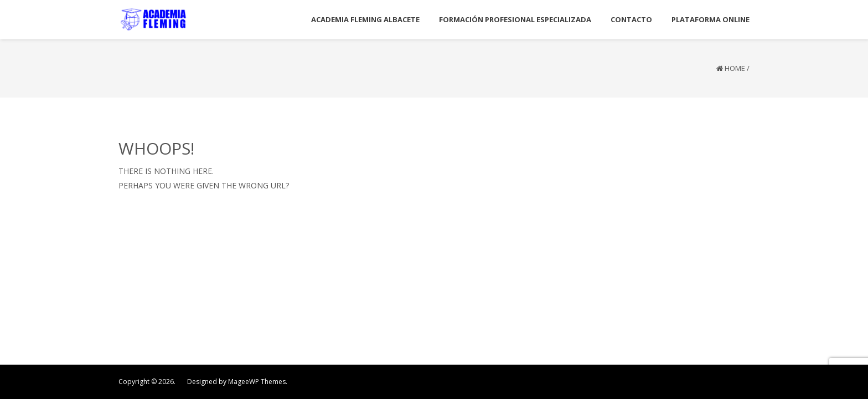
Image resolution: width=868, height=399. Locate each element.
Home (735, 68)
